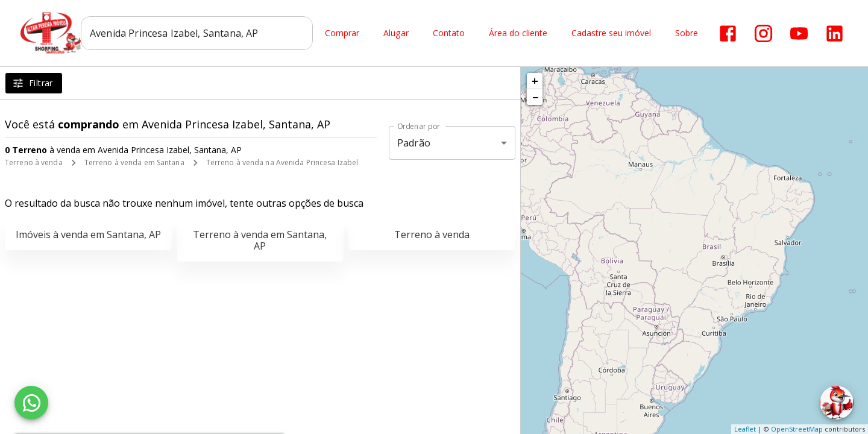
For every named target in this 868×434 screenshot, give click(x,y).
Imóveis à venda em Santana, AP (88, 234)
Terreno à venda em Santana (134, 162)
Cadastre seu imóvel (611, 33)
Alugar (396, 33)
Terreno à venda (34, 162)
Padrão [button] (414, 143)
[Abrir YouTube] (799, 33)
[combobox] (197, 33)
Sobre (687, 33)
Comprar (342, 33)
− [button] (535, 97)
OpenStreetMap (797, 429)
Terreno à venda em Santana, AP (260, 240)
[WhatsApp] (31, 403)
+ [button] (535, 81)
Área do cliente (518, 33)
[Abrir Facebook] (728, 33)
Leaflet (745, 429)
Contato (449, 33)
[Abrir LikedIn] (835, 33)
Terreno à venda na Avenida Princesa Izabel (282, 162)
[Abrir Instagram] (763, 33)
